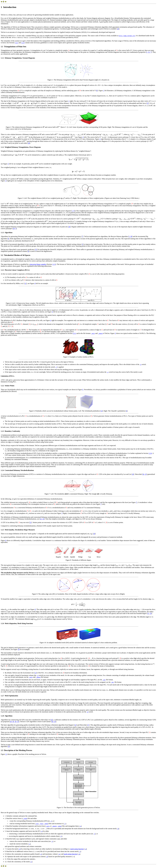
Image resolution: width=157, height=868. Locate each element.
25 (18, 722)
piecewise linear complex (38, 264)
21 (146, 474)
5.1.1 (74, 333)
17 (88, 725)
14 (101, 411)
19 (94, 534)
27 (148, 103)
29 (29, 143)
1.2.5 (23, 43)
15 (36, 249)
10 (133, 474)
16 (143, 474)
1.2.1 (17, 43)
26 (16, 722)
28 (131, 236)
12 (149, 52)
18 (11, 722)
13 (36, 673)
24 (118, 29)
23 (43, 519)
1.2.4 (150, 453)
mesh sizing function (77, 849)
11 (25, 283)
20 (13, 722)
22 (9, 746)
